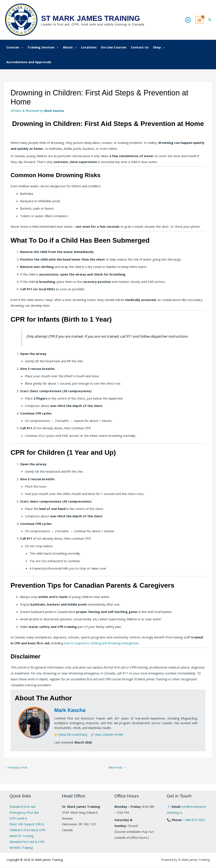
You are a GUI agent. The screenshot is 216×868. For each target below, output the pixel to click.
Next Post (118, 768)
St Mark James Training (91, 18)
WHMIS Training (21, 848)
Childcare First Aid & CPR (27, 831)
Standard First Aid (22, 807)
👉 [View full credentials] (71, 735)
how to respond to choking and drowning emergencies (104, 643)
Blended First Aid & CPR (27, 842)
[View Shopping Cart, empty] (200, 20)
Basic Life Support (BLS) (27, 825)
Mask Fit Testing (22, 836)
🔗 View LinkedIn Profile (107, 735)
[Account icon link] (188, 20)
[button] (210, 20)
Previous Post (17, 768)
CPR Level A (18, 819)
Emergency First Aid (24, 813)
